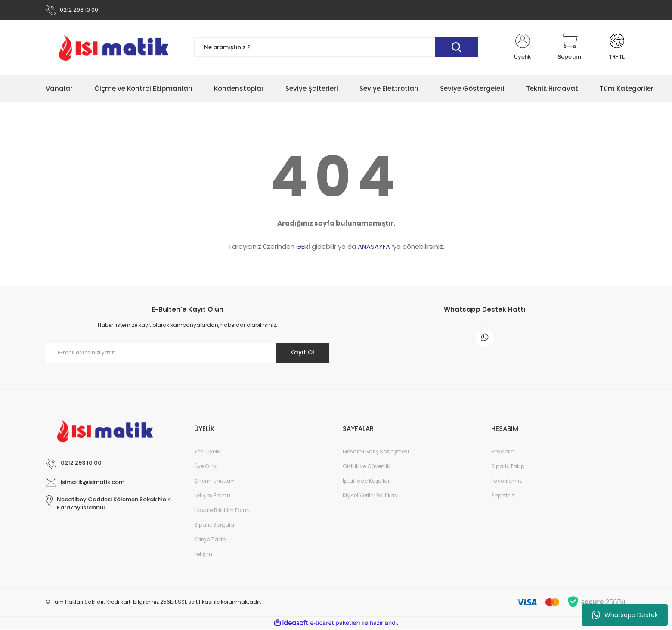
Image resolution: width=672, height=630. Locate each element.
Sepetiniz (503, 496)
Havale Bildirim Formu (223, 511)
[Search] (336, 48)
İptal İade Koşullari (367, 482)
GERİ (303, 248)
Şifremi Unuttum (215, 482)
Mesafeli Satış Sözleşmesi (376, 452)
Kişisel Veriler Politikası (371, 496)
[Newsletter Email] (188, 354)
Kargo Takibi (211, 540)
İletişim (203, 555)
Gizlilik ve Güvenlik (366, 467)
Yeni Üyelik (207, 452)
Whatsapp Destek (625, 615)
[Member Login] (523, 48)
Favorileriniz (506, 482)
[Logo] (113, 48)
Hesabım (503, 452)
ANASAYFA (374, 248)
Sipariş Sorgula (214, 526)
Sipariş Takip (508, 467)
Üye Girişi (206, 467)
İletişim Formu (212, 496)
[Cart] (569, 48)
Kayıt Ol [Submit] (301, 354)
